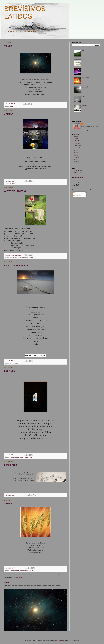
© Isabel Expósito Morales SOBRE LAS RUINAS (21, 457)
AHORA (8, 504)
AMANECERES (85, 78)
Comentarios (77, 195)
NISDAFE (84, 50)
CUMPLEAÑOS (85, 87)
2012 (76, 162)
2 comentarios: (18, 181)
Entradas (76, 193)
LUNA (83, 69)
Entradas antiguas (62, 575)
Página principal (78, 117)
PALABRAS (12, 106)
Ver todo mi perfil (86, 130)
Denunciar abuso (78, 178)
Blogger (77, 640)
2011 (76, 164)
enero (77, 148)
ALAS (83, 60)
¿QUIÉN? (9, 114)
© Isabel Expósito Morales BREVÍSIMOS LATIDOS (21, 258)
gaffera (62, 640)
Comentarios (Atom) (16, 577)
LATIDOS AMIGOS (14, 363)
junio (77, 139)
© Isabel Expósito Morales (80, 171)
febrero (77, 146)
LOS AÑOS (10, 371)
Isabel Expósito (87, 124)
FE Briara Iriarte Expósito (17, 265)
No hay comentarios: (20, 495)
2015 (76, 155)
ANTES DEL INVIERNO (15, 191)
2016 (76, 153)
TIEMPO (8, 46)
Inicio (30, 575)
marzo (77, 143)
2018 (76, 137)
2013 (76, 160)
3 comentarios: (18, 104)
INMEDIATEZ (11, 465)
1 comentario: (18, 255)
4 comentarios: (18, 455)
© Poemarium (77, 173)
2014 (76, 157)
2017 (76, 151)
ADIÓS (83, 96)
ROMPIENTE (85, 106)
